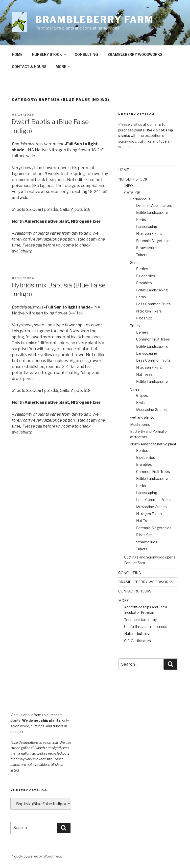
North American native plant (153, 444)
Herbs (141, 220)
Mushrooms (140, 424)
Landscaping (147, 227)
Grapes (142, 395)
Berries (142, 269)
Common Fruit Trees (153, 339)
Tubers (142, 255)
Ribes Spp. (145, 318)
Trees (135, 326)
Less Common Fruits (153, 304)
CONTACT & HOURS (29, 67)
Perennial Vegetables (154, 241)
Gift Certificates (138, 641)
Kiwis (140, 403)
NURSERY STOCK (49, 54)
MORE (63, 67)
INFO (129, 186)
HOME (17, 54)
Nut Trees (144, 374)
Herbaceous (140, 199)
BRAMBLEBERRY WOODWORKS (135, 54)
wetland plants (142, 417)
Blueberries (146, 276)
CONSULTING (86, 54)
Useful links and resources (146, 627)
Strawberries (147, 248)
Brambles (144, 283)
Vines (135, 389)
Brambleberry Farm (95, 20)
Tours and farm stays (141, 620)
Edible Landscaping (152, 212)
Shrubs (136, 263)
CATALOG (132, 193)
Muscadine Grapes (151, 410)
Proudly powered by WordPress (36, 856)
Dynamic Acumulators (154, 205)
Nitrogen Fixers (149, 233)
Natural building (137, 634)
